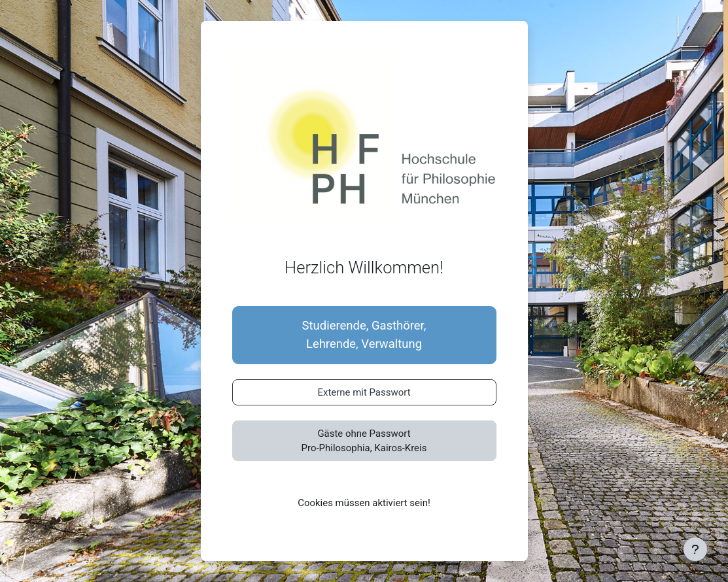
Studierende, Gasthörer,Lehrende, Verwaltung (364, 335)
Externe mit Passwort (364, 392)
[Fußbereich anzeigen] (695, 549)
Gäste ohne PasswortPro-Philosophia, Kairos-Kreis (364, 441)
